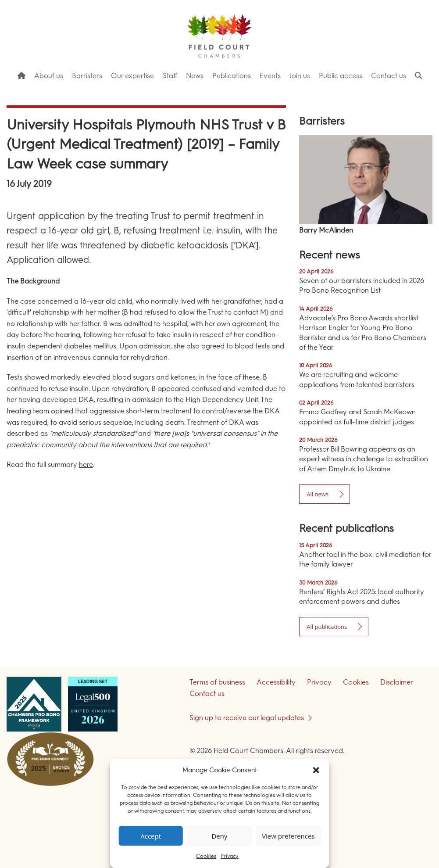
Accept (151, 836)
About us (49, 76)
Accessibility (276, 682)
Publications (232, 76)
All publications (327, 627)
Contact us (389, 76)
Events (270, 76)
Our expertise (132, 76)
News (195, 76)
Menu (417, 92)
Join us (300, 76)
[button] (316, 770)
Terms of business (217, 682)
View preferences (288, 836)
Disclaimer (397, 682)
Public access (341, 76)
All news (318, 494)
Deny (219, 836)
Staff (170, 76)
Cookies (206, 856)
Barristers (87, 76)
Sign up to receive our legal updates (247, 718)
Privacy (230, 856)
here (86, 464)
